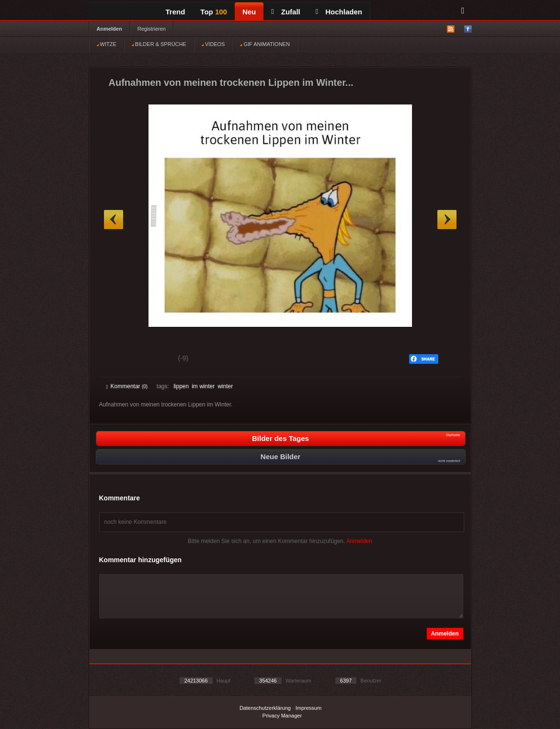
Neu (249, 12)
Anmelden (109, 29)
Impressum (309, 708)
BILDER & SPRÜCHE (159, 44)
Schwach (153, 359)
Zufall (286, 12)
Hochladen (339, 12)
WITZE (107, 44)
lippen (181, 386)
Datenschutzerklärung (265, 708)
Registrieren (152, 29)
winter (225, 386)
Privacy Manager (282, 716)
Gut (117, 359)
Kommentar (127, 386)
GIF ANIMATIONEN (265, 44)
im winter (203, 386)
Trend (176, 12)
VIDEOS (213, 44)
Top (214, 12)
